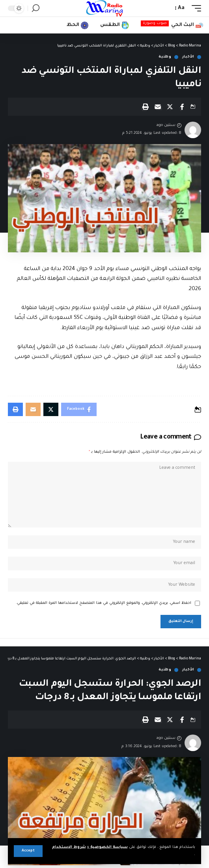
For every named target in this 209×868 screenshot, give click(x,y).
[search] (36, 8)
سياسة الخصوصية (108, 847)
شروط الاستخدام (69, 847)
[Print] (146, 107)
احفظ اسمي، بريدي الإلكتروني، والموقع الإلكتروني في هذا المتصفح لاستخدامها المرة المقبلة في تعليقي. (104, 603)
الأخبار (188, 57)
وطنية (165, 57)
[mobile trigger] (194, 8)
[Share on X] (170, 107)
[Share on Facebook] (182, 107)
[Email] (158, 107)
